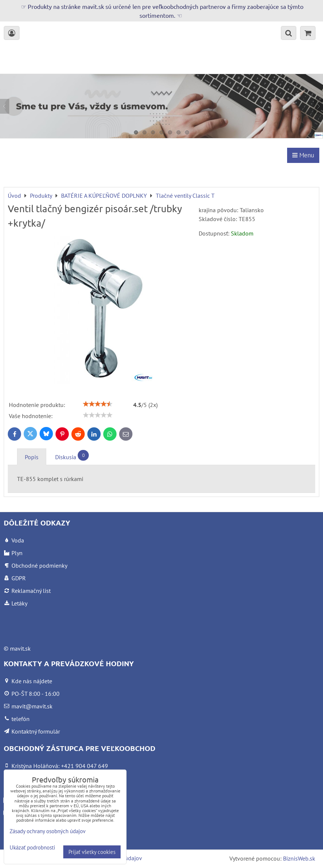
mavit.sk (20, 648)
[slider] (98, 404)
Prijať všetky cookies (92, 852)
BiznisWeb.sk (299, 858)
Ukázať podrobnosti (32, 848)
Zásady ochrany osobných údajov (48, 831)
